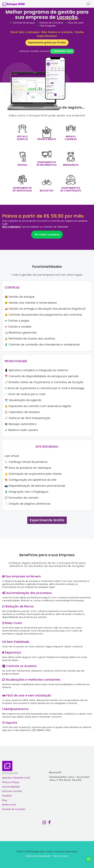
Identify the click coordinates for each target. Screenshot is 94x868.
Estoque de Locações (14, 809)
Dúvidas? (7, 796)
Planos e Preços (11, 782)
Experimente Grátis (47, 520)
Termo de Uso (60, 856)
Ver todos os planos (47, 235)
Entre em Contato (12, 791)
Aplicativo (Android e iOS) (16, 778)
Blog (4, 800)
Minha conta (9, 805)
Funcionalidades (11, 787)
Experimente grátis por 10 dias (47, 43)
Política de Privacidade (38, 856)
